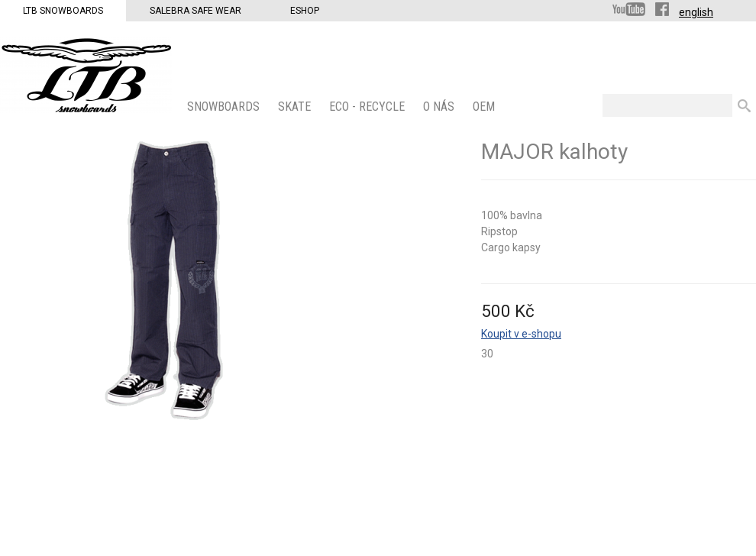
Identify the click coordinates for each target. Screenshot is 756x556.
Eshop (305, 11)
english (696, 12)
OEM (485, 107)
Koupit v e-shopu (521, 334)
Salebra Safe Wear (195, 11)
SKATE (296, 107)
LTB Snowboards (63, 11)
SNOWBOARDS (225, 107)
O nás (440, 107)
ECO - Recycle (368, 107)
